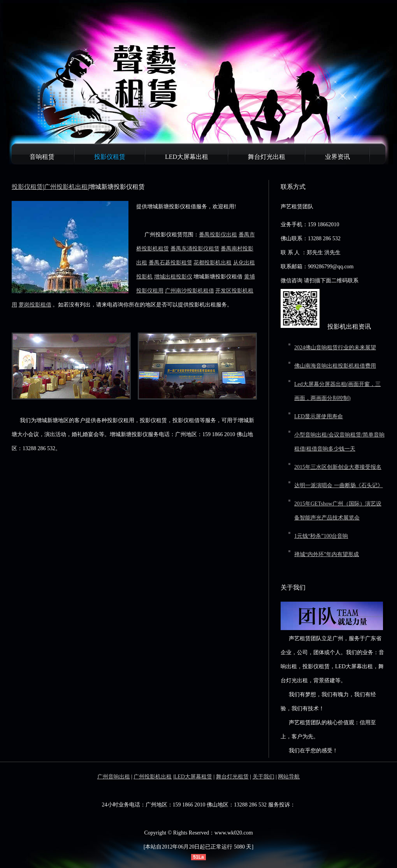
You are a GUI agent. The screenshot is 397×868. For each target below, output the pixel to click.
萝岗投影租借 (35, 305)
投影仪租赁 (110, 157)
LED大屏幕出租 (187, 157)
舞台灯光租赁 (232, 777)
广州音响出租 (114, 777)
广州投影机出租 (66, 187)
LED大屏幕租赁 (193, 777)
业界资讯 (337, 157)
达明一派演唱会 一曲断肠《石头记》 (339, 485)
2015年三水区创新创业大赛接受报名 (338, 467)
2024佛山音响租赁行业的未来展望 (335, 348)
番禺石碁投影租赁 (170, 263)
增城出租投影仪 (173, 277)
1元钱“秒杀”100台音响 (321, 536)
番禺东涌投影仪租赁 (195, 249)
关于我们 (263, 777)
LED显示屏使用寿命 (319, 416)
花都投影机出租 (213, 263)
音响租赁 (42, 157)
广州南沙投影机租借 (190, 291)
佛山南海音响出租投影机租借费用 (335, 366)
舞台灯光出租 (267, 157)
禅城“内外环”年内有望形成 (327, 554)
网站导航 (289, 777)
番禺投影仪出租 (218, 235)
